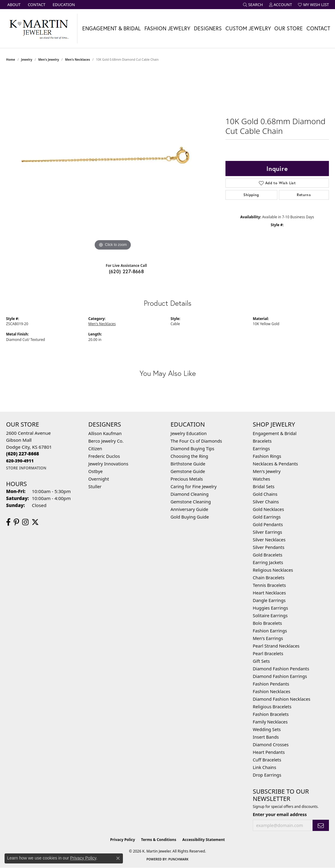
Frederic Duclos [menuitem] (104, 456)
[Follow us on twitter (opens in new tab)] (35, 522)
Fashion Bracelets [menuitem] (271, 714)
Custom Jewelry (248, 28)
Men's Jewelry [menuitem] (267, 471)
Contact (318, 28)
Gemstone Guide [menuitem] (188, 471)
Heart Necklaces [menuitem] (269, 593)
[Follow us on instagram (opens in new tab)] (25, 522)
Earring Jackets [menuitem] (268, 562)
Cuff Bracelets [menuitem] (267, 760)
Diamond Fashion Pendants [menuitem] (281, 669)
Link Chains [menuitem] (264, 767)
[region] (113, 161)
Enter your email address (280, 814)
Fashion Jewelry (167, 28)
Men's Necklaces (77, 60)
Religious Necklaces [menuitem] (273, 570)
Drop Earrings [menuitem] (267, 775)
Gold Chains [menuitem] (265, 494)
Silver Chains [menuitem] (266, 502)
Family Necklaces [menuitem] (270, 722)
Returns (304, 195)
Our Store (289, 28)
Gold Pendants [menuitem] (268, 524)
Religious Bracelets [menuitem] (272, 707)
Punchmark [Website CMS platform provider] (179, 859)
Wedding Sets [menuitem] (267, 729)
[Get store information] (26, 468)
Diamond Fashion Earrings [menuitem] (280, 676)
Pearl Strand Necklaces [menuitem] (276, 646)
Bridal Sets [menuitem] (264, 487)
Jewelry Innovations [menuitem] (108, 464)
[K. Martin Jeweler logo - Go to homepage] (39, 29)
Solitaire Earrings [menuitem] (270, 616)
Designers (208, 28)
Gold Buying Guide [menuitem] (190, 517)
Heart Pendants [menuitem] (269, 752)
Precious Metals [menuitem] (187, 479)
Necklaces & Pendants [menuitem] (275, 464)
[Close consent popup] (118, 858)
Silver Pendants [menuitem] (269, 547)
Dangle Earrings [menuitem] (269, 600)
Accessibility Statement (204, 840)
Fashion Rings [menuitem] (267, 456)
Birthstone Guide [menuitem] (188, 464)
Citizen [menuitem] (95, 449)
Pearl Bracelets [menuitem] (268, 654)
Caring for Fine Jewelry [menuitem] (194, 487)
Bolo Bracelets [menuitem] (267, 623)
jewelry (27, 60)
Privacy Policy (123, 840)
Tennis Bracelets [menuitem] (269, 585)
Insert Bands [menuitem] (266, 737)
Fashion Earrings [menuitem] (270, 631)
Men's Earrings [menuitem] (268, 638)
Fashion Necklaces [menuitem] (272, 691)
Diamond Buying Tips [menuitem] (192, 449)
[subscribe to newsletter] (321, 825)
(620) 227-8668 (127, 271)
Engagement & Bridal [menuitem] (275, 433)
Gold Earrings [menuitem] (267, 517)
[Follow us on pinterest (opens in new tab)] (16, 522)
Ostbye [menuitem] (95, 471)
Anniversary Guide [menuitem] (189, 509)
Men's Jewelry (49, 60)
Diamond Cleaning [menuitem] (189, 494)
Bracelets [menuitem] (262, 441)
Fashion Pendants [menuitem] (271, 684)
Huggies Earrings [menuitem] (270, 608)
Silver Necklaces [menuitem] (269, 540)
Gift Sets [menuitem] (261, 661)
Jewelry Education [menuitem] (189, 433)
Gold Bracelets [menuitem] (268, 555)
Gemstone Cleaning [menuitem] (191, 502)
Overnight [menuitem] (99, 479)
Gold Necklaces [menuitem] (268, 509)
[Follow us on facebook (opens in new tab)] (8, 522)
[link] (13, 5)
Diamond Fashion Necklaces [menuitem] (282, 699)
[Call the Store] (23, 454)
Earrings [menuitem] (261, 449)
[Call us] (20, 461)
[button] (253, 5)
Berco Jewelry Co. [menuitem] (106, 441)
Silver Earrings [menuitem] (267, 532)
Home (11, 60)
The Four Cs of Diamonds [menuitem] (196, 441)
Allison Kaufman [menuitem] (105, 433)
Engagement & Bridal (112, 28)
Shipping (251, 195)
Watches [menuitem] (261, 479)
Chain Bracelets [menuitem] (269, 578)
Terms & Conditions (159, 840)
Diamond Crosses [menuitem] (271, 745)
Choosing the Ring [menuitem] (189, 456)
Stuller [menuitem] (95, 487)
